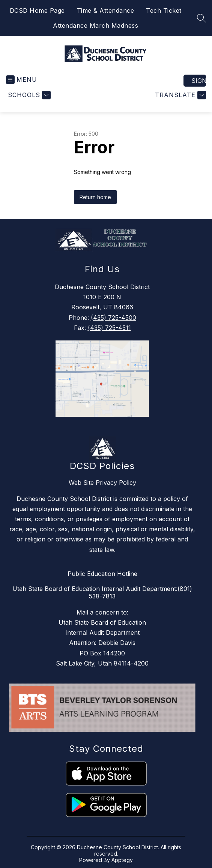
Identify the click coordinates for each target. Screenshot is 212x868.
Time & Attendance (106, 10)
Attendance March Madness (95, 25)
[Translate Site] (180, 95)
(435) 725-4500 (114, 318)
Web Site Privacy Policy (102, 483)
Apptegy (122, 860)
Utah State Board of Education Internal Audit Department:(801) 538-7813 (102, 592)
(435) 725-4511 (109, 328)
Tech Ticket (164, 10)
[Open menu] (22, 80)
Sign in (199, 81)
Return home (95, 197)
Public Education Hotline (102, 574)
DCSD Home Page (37, 10)
